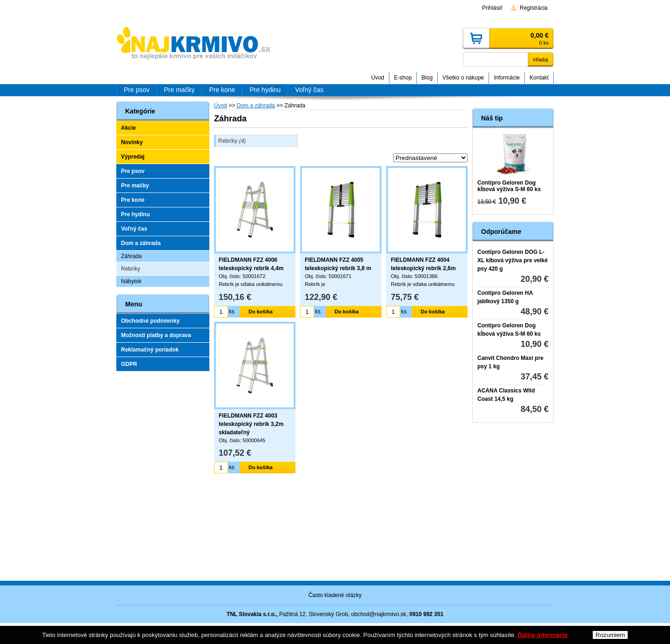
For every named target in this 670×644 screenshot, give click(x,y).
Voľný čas (134, 229)
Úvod (378, 78)
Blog (427, 78)
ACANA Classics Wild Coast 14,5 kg (506, 395)
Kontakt (539, 78)
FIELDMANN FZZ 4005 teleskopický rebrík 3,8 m (338, 264)
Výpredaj (133, 157)
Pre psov (133, 171)
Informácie (507, 78)
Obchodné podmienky (150, 321)
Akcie (128, 128)
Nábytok (131, 281)
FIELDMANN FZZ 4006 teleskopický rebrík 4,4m (251, 264)
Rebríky (232, 141)
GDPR (129, 364)
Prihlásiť (492, 8)
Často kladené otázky (335, 595)
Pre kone (133, 200)
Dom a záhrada (141, 243)
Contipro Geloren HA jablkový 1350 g (505, 297)
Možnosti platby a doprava (156, 335)
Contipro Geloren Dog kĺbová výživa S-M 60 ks (509, 186)
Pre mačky (135, 186)
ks (232, 312)
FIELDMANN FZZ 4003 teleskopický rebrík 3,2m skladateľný (251, 424)
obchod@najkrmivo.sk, (380, 614)
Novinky (132, 142)
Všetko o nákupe (463, 78)
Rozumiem (610, 635)
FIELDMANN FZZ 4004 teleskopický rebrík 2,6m (423, 264)
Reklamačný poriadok (150, 350)
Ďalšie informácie (543, 635)
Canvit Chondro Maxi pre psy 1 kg (510, 362)
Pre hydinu (135, 214)
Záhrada (131, 256)
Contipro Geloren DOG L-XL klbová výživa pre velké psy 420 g (513, 260)
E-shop (403, 78)
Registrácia (534, 8)
